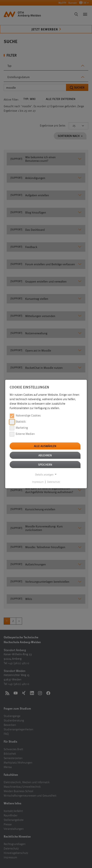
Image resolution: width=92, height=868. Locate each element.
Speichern (45, 464)
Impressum (38, 482)
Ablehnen (45, 455)
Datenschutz (54, 482)
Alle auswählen (45, 446)
